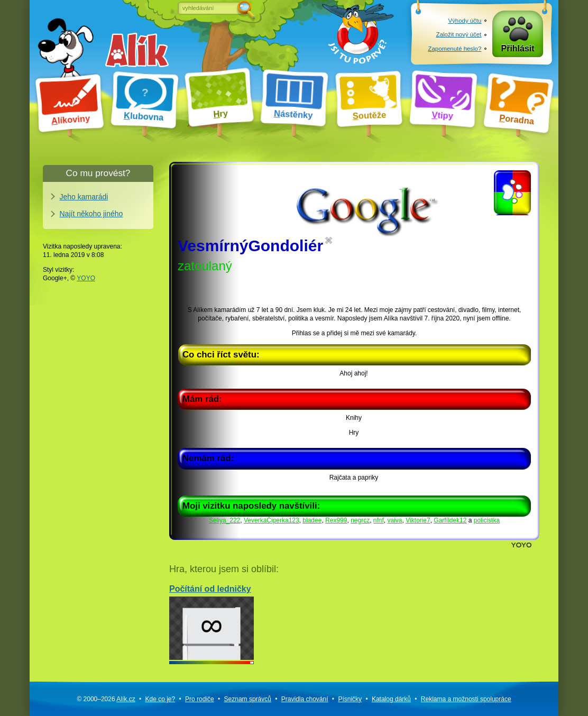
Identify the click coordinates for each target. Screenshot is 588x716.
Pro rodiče (200, 699)
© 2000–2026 (106, 699)
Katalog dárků (391, 699)
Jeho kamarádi (84, 197)
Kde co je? (160, 699)
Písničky (350, 699)
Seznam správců (248, 699)
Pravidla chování (305, 699)
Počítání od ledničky (212, 622)
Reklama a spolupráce (466, 699)
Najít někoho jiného (91, 214)
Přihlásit (518, 48)
